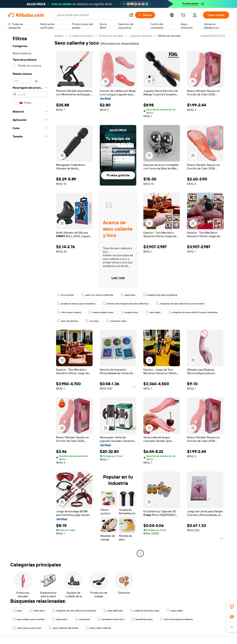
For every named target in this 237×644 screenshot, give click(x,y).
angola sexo (129, 312)
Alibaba (59, 36)
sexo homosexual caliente (177, 619)
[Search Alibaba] (91, 15)
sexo (17, 611)
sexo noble (175, 611)
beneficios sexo (142, 619)
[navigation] (30, 295)
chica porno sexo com (27, 628)
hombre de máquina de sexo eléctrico (126, 304)
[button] (131, 15)
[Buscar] (145, 15)
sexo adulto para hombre (29, 619)
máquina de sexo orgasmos (160, 295)
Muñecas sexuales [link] (170, 36)
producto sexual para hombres (76, 304)
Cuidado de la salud (81, 36)
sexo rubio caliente (98, 628)
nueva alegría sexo (101, 312)
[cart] (184, 16)
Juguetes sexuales (141, 36)
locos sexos (65, 295)
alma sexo (60, 619)
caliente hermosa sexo (145, 611)
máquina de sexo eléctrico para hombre (180, 304)
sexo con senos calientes (97, 295)
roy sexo (92, 321)
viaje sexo (128, 295)
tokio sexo (37, 611)
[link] (232, 606)
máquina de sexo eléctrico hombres (74, 611)
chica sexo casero (69, 312)
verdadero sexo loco (111, 619)
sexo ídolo (153, 312)
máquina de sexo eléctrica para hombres (193, 312)
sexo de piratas (68, 321)
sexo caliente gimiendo (64, 628)
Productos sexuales (111, 36)
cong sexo (82, 619)
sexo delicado (113, 611)
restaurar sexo (116, 321)
